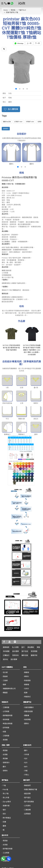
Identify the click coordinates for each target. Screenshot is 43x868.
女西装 (5, 787)
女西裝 (5, 697)
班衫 (4, 756)
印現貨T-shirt (30, 122)
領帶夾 (5, 713)
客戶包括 (25, 594)
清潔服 (5, 682)
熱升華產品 (7, 760)
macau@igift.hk (7, 852)
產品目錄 (27, 736)
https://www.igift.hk (8, 838)
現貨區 (13, 10)
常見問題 (34, 594)
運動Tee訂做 (7, 122)
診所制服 (6, 670)
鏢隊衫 (27, 666)
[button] (16, 89)
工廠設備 (27, 752)
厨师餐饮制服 (8, 791)
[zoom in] (4, 49)
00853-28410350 (8, 849)
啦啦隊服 (27, 662)
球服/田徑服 (28, 654)
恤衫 (4, 752)
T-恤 (4, 728)
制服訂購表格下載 (31, 732)
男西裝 (5, 693)
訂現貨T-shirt (18, 122)
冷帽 (26, 713)
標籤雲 (5, 635)
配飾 (26, 635)
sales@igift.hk (7, 832)
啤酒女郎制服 (8, 666)
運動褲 (27, 658)
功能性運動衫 (29, 650)
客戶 (23, 590)
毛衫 (26, 701)
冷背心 (27, 717)
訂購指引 (6, 598)
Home (6, 10)
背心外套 (6, 740)
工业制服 (6, 795)
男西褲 (5, 701)
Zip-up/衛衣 (7, 744)
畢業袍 (27, 615)
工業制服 (6, 650)
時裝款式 (27, 639)
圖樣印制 (34, 598)
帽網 (4, 627)
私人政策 (15, 590)
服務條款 (6, 590)
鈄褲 (4, 764)
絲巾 (26, 709)
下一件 (37, 43)
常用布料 (15, 598)
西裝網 (5, 619)
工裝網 (5, 623)
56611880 (13, 824)
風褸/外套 (6, 748)
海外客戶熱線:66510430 (10, 830)
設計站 (5, 602)
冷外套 (27, 697)
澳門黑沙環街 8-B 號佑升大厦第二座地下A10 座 (19, 855)
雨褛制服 (6, 803)
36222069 (28, 827)
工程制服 (6, 678)
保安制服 (6, 662)
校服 (4, 674)
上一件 (29, 43)
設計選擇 (15, 594)
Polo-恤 (5, 732)
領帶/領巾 (6, 705)
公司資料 (27, 748)
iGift (22, 3)
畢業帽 (27, 627)
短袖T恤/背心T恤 (12, 12)
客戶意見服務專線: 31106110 (12, 827)
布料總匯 (6, 594)
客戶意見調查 (29, 744)
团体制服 (6, 799)
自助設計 (6, 129)
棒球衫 (27, 619)
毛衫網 (5, 615)
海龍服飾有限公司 (9, 631)
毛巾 (26, 705)
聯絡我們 (27, 728)
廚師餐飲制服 (8, 658)
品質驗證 (27, 756)
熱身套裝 (27, 623)
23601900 (5, 821)
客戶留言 (27, 740)
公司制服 (6, 654)
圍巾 (4, 709)
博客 (38, 590)
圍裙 (4, 768)
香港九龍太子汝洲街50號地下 (12, 835)
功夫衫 (27, 631)
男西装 (5, 783)
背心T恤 (6, 736)
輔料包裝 (25, 598)
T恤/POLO (22, 10)
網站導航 (31, 590)
